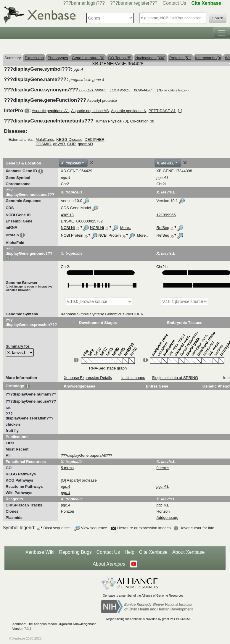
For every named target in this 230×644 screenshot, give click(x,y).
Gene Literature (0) (88, 58)
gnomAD (85, 144)
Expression (34, 58)
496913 (67, 215)
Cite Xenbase (153, 552)
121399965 (166, 215)
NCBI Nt (68, 228)
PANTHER (135, 314)
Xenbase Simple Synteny (82, 314)
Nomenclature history (173, 90)
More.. (126, 228)
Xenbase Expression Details (88, 378)
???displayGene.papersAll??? (86, 455)
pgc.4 (65, 505)
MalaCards (45, 139)
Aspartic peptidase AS (90, 111)
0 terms (163, 468)
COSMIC (43, 144)
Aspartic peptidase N (129, 111)
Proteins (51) (180, 58)
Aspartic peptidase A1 (50, 111)
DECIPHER (95, 139)
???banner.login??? (84, 3)
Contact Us (174, 3)
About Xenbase (188, 552)
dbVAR (59, 144)
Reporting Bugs (75, 552)
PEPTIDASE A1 (162, 111)
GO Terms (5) (120, 58)
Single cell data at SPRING (175, 378)
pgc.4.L (163, 505)
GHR (71, 144)
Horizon (67, 511)
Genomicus (115, 314)
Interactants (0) (208, 58)
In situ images (133, 378)
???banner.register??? (134, 3)
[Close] (91, 163)
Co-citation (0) (142, 121)
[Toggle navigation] (222, 33)
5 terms (67, 468)
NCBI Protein (72, 235)
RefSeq (163, 228)
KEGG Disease (69, 139)
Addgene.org (167, 518)
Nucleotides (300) (150, 58)
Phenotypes (58, 58)
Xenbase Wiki (40, 552)
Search (218, 18)
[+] (180, 111)
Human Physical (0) (111, 121)
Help (130, 552)
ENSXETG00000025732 (82, 221)
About (109, 564)
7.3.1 (28, 629)
